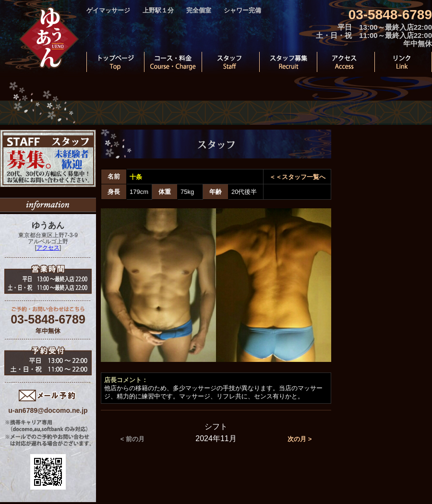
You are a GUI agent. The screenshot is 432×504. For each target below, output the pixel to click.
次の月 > (300, 439)
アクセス (48, 248)
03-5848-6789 (390, 15)
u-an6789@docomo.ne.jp (48, 410)
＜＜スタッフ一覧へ (297, 177)
